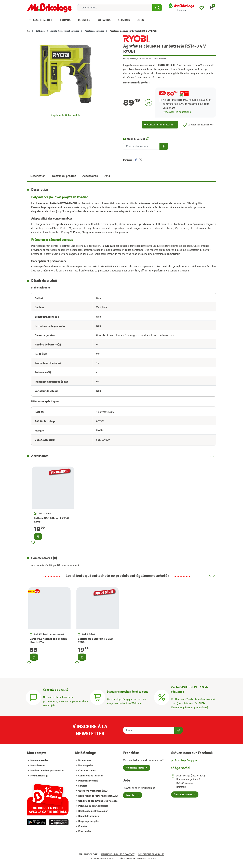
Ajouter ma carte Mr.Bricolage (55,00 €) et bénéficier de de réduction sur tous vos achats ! (187, 104)
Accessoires (90, 176)
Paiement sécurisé (88, 781)
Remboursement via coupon (93, 811)
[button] (212, 8)
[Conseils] (33, 697)
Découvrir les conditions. (177, 112)
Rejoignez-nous (135, 768)
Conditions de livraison (91, 776)
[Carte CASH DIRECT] (162, 697)
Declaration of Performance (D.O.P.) (98, 796)
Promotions (84, 761)
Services (83, 786)
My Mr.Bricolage (39, 776)
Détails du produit (64, 176)
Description (38, 176)
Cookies (82, 826)
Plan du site (84, 831)
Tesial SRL (152, 859)
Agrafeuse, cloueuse (94, 31)
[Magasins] (98, 697)
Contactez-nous (87, 771)
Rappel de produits (88, 816)
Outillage (40, 31)
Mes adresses (38, 766)
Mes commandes (39, 761)
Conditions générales (151, 854)
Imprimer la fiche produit (65, 116)
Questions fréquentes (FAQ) (93, 791)
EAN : (150, 59)
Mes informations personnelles (47, 771)
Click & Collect (136, 139)
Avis (107, 176)
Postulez (131, 795)
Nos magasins (86, 766)
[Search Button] (157, 8)
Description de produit (137, 83)
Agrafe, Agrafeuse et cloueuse (65, 31)
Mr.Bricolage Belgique (184, 761)
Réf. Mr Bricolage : (131, 59)
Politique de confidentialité (93, 806)
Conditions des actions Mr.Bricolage (98, 801)
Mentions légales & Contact (118, 854)
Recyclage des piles (89, 821)
